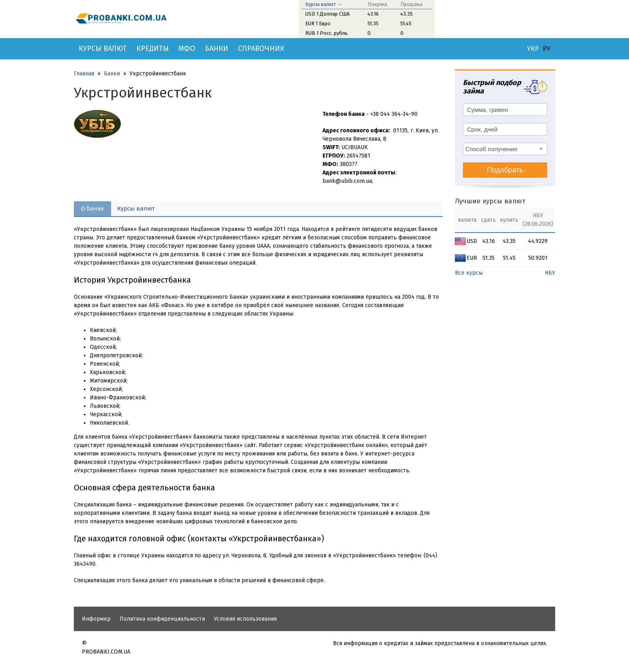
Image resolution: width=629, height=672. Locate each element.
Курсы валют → (324, 4)
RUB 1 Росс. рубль (327, 33)
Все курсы (469, 273)
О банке (92, 208)
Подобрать (505, 170)
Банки (217, 49)
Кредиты (153, 49)
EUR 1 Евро (318, 23)
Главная (84, 74)
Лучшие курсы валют (490, 201)
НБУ (550, 273)
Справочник (261, 49)
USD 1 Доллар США (327, 14)
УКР (533, 49)
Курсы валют (103, 49)
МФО (187, 49)
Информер (96, 619)
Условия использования (245, 619)
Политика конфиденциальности (162, 619)
